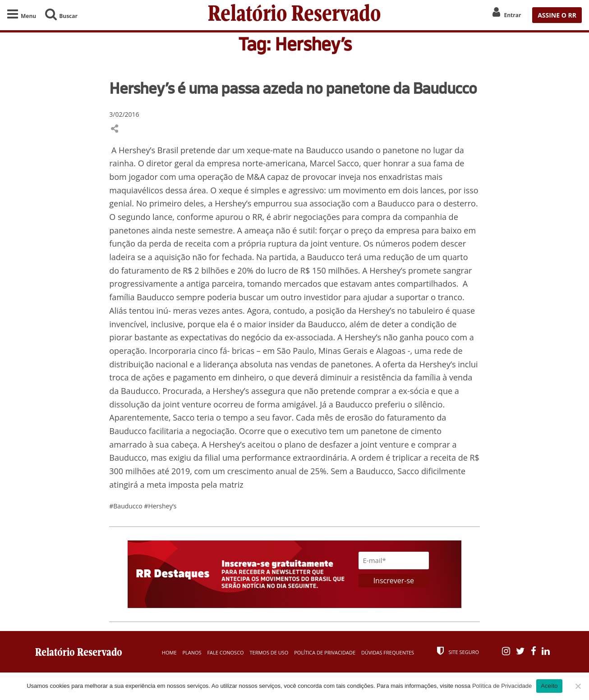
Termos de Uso (269, 652)
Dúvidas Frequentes (388, 652)
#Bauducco (127, 506)
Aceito (549, 686)
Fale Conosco (225, 652)
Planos (192, 652)
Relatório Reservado (294, 15)
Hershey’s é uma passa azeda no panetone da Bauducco (293, 88)
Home (169, 652)
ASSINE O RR (557, 15)
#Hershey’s (160, 506)
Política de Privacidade (325, 652)
